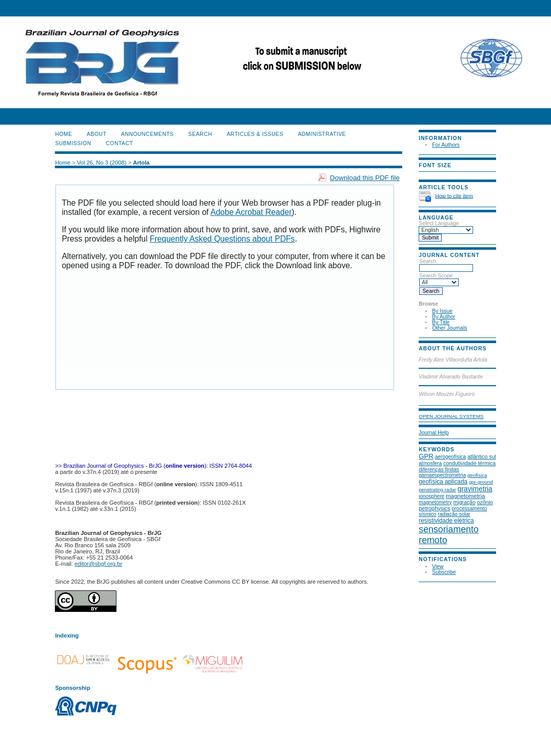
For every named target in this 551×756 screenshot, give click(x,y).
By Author (444, 317)
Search (446, 265)
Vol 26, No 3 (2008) (102, 163)
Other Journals (449, 328)
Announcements (147, 134)
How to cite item (454, 196)
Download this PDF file (365, 178)
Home (63, 134)
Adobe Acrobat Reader (251, 212)
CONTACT (119, 143)
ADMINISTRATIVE (322, 134)
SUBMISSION (73, 143)
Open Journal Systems (451, 416)
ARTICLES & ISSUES (255, 134)
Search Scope (439, 279)
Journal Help (434, 433)
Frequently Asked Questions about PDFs (222, 239)
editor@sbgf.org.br (98, 564)
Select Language (439, 223)
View (438, 566)
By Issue (442, 311)
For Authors (446, 145)
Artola (141, 163)
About (96, 134)
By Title (441, 322)
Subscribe (444, 572)
